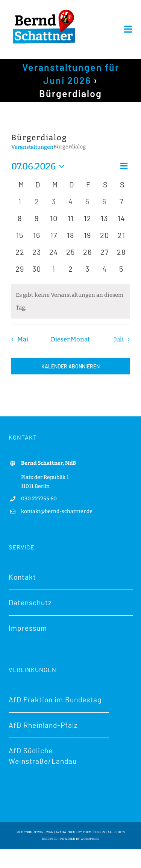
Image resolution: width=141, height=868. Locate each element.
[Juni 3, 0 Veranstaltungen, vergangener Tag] (54, 204)
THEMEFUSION (94, 832)
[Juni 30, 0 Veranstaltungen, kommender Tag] (37, 272)
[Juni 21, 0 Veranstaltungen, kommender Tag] (121, 238)
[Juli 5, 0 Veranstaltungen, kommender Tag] (121, 272)
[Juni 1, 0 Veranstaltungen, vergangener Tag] (20, 204)
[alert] (70, 301)
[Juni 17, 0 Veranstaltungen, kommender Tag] (54, 238)
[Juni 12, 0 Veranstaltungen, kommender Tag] (87, 221)
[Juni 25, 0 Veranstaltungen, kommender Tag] (70, 255)
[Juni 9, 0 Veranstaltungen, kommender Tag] (37, 221)
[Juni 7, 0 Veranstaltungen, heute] (121, 204)
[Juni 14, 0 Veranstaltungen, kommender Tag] (121, 221)
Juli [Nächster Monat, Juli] (119, 339)
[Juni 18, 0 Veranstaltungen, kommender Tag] (70, 238)
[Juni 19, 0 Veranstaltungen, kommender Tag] (87, 238)
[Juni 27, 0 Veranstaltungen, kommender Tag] (104, 255)
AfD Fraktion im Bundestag (55, 700)
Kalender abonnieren (70, 366)
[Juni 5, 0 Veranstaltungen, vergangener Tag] (87, 204)
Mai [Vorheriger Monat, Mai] (23, 339)
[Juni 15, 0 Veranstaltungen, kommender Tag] (20, 238)
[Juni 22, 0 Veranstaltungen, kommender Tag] (20, 255)
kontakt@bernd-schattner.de (57, 511)
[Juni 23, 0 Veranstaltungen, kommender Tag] (37, 255)
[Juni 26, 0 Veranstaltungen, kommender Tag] (87, 255)
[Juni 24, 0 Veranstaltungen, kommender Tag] (54, 255)
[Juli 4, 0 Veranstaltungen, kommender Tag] (104, 272)
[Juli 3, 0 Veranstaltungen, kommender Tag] (87, 272)
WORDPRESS (90, 839)
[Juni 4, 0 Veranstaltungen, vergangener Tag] (70, 204)
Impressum (28, 628)
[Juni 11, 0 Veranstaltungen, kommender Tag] (70, 221)
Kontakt (22, 577)
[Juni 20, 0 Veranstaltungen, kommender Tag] (104, 238)
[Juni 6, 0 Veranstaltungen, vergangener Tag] (104, 204)
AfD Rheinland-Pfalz (43, 725)
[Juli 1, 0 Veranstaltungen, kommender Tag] (54, 272)
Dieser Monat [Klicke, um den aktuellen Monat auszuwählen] (70, 339)
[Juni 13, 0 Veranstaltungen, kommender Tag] (104, 221)
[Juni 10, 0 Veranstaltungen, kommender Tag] (54, 221)
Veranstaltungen (32, 147)
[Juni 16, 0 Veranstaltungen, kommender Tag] (37, 238)
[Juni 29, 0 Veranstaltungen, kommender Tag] (20, 272)
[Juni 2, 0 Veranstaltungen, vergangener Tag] (37, 204)
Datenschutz (30, 602)
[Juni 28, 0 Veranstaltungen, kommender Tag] (121, 255)
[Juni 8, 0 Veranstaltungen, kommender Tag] (20, 221)
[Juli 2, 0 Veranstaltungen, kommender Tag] (70, 272)
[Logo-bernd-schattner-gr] (44, 10)
